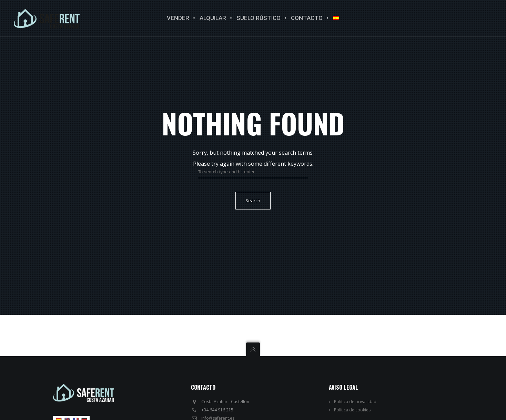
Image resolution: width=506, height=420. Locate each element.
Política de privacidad (355, 402)
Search (253, 200)
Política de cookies (352, 410)
